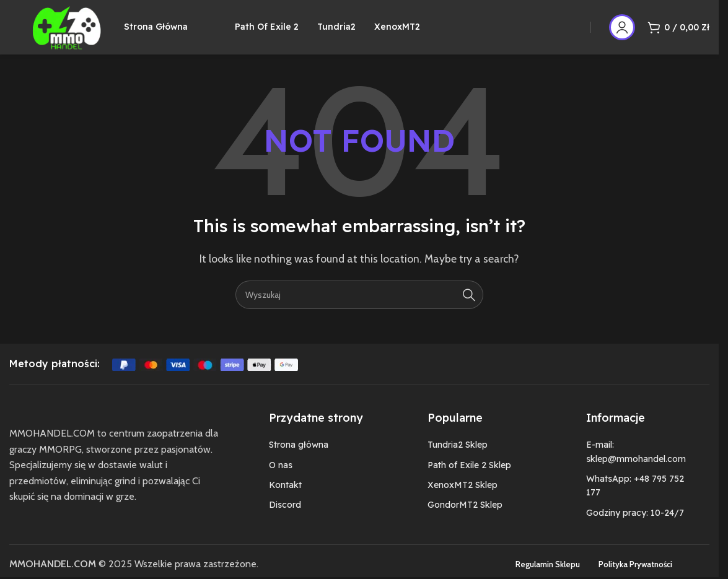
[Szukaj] (359, 305)
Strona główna (299, 455)
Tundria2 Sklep (458, 455)
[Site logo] (74, 31)
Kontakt (285, 495)
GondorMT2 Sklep (465, 515)
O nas (281, 476)
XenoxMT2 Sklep (463, 495)
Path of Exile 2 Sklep (469, 476)
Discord (285, 515)
